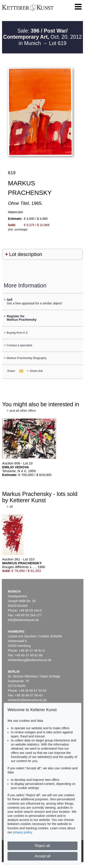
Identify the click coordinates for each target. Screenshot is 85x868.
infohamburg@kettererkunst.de (30, 660)
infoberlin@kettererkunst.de (27, 700)
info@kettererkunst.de (23, 620)
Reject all (43, 846)
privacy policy (22, 832)
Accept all (42, 856)
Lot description (26, 254)
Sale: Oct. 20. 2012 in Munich (42, 37)
